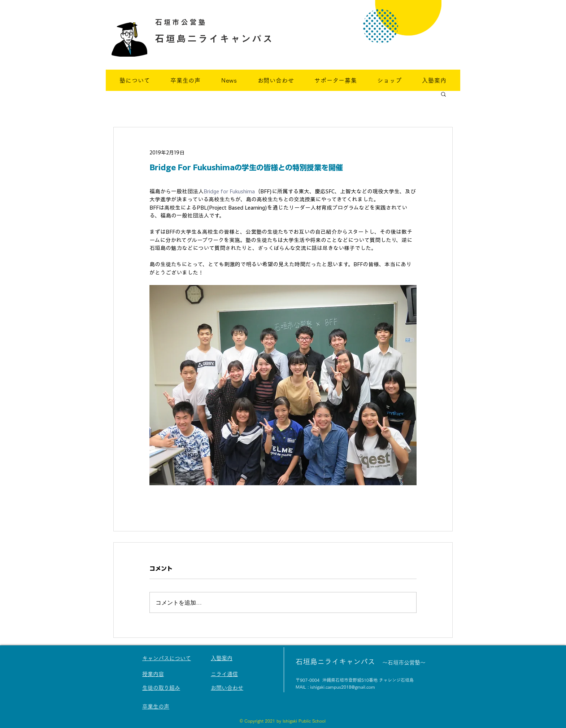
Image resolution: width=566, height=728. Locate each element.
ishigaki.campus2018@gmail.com (343, 687)
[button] (443, 94)
